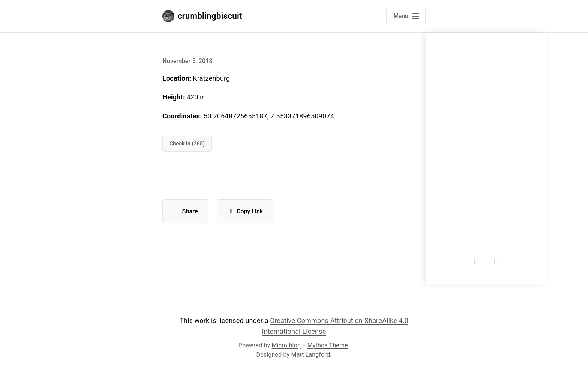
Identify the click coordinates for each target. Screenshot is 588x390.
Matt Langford (311, 355)
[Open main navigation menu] (406, 16)
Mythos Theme (328, 345)
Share (185, 211)
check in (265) (187, 144)
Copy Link (245, 211)
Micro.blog (286, 345)
